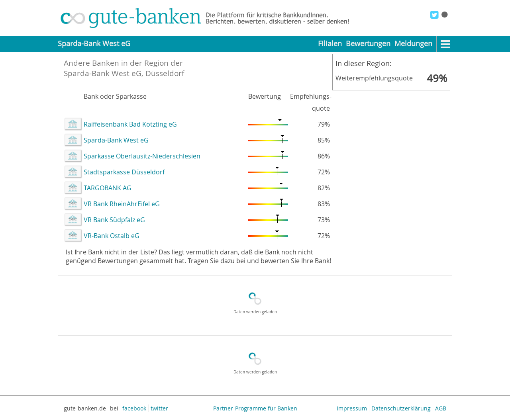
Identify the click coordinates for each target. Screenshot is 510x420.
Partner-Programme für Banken (255, 408)
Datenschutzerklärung (401, 408)
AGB (441, 408)
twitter (159, 408)
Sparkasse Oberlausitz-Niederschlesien (142, 156)
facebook (134, 408)
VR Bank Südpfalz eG (114, 220)
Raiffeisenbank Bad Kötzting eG (130, 124)
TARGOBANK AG (108, 188)
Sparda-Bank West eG (116, 140)
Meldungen (413, 44)
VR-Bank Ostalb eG (112, 236)
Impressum (352, 408)
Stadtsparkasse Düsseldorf (124, 172)
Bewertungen (368, 44)
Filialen (330, 44)
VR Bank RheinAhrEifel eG (122, 204)
